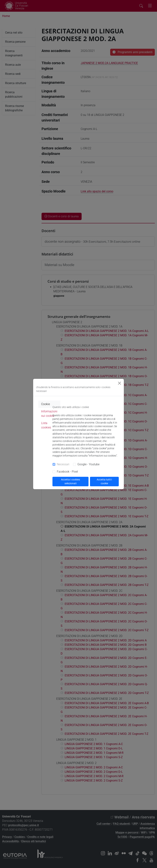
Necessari (63, 464)
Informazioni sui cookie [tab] (49, 414)
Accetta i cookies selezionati (70, 481)
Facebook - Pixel (67, 472)
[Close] (119, 383)
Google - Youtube (88, 464)
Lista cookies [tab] (46, 425)
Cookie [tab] (46, 404)
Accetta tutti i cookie (104, 481)
